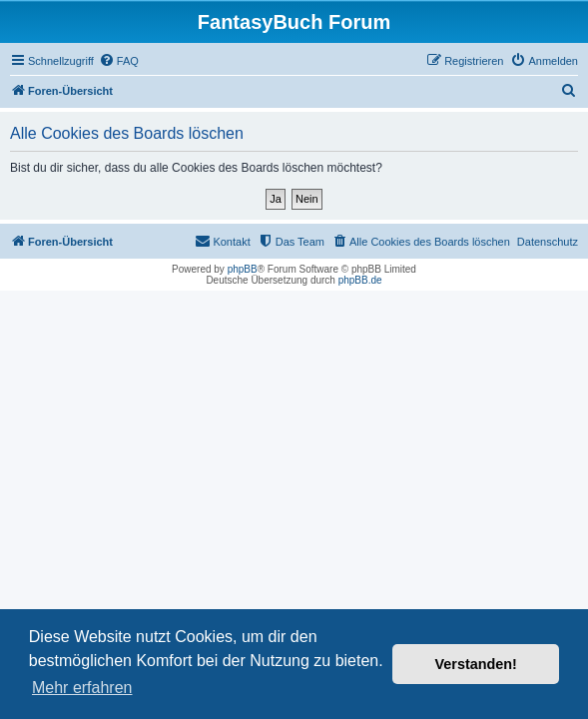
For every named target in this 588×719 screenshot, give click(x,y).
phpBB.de (360, 280)
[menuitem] (119, 61)
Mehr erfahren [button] (82, 688)
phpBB (243, 269)
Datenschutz (548, 242)
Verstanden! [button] (476, 664)
